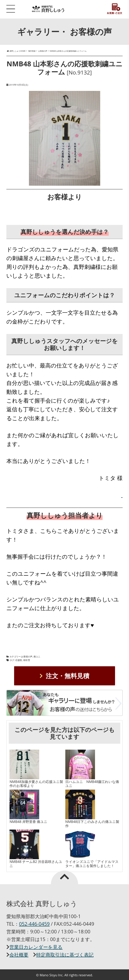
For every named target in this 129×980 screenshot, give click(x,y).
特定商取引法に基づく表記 (65, 955)
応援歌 (19, 660)
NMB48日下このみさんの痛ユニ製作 (92, 824)
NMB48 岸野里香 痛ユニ (28, 822)
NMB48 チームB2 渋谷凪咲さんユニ (36, 864)
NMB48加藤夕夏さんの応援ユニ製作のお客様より (36, 784)
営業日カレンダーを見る (36, 947)
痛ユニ (37, 656)
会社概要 (19, 955)
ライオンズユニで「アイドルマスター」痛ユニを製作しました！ (92, 864)
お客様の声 (27, 656)
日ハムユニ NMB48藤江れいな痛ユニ (92, 784)
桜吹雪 (27, 660)
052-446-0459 (34, 924)
